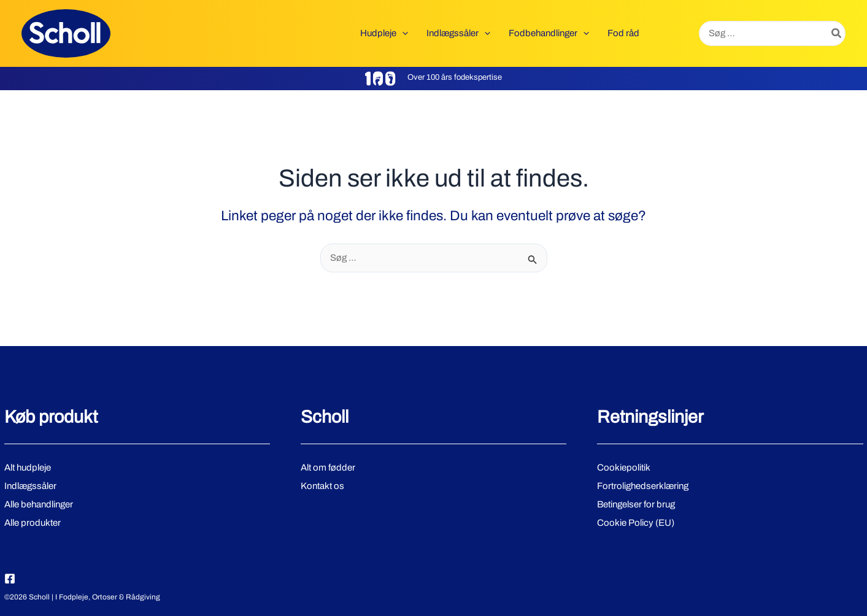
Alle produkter (33, 523)
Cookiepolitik (624, 468)
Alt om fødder (328, 468)
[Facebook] (10, 579)
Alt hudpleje (28, 468)
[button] (402, 33)
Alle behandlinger (39, 504)
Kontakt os (322, 486)
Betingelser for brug (636, 504)
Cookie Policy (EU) (636, 523)
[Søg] (837, 33)
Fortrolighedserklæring (643, 486)
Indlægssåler (30, 486)
